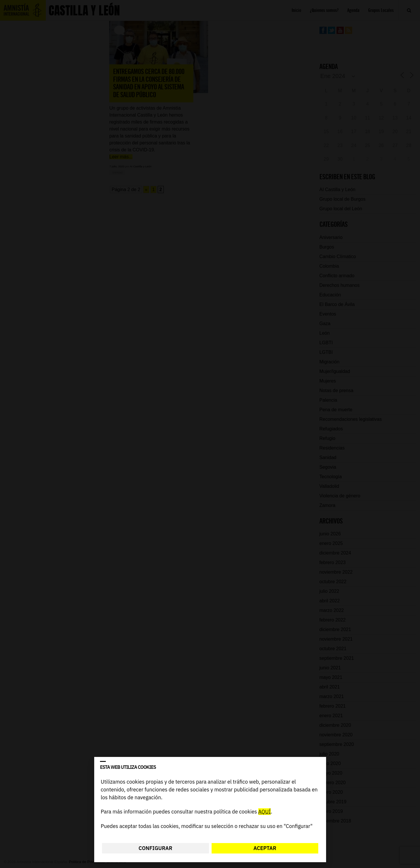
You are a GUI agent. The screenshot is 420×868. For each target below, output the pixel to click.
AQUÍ (264, 812)
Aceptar (265, 848)
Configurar (155, 848)
